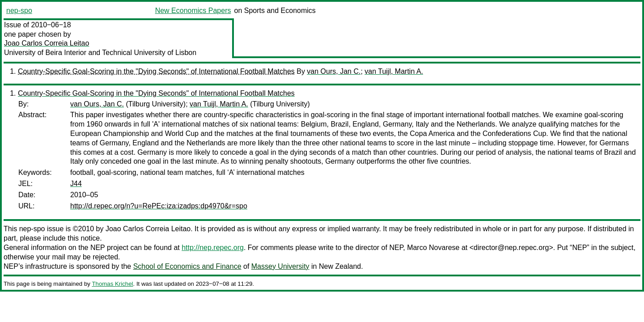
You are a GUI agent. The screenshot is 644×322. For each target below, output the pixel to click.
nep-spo (19, 11)
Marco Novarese (433, 248)
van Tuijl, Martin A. (394, 71)
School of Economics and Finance (187, 266)
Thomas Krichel (112, 284)
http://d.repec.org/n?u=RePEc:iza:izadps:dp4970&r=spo (159, 206)
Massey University (280, 266)
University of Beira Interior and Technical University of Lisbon (100, 53)
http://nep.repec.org (213, 248)
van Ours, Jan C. (334, 71)
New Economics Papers (193, 11)
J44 (76, 184)
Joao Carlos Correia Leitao (47, 43)
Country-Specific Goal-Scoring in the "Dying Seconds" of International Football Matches (156, 71)
